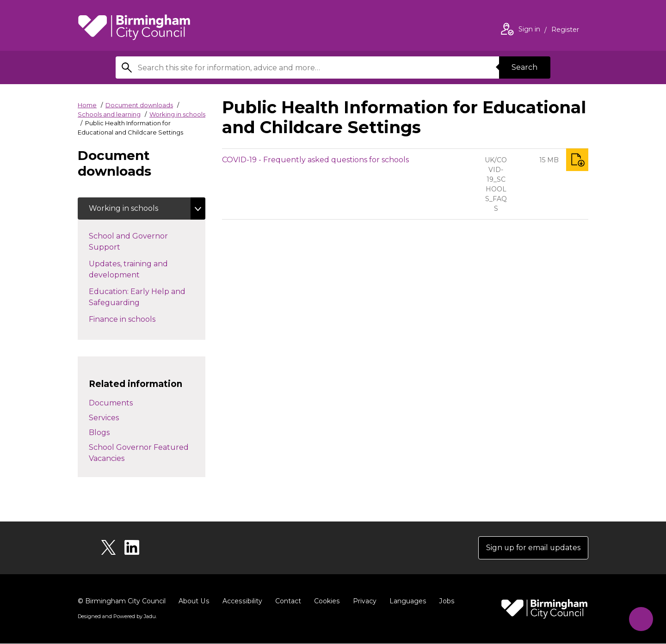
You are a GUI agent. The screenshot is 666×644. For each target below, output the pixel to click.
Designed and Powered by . (117, 617)
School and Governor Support (128, 242)
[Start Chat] (640, 618)
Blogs (99, 433)
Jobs (444, 601)
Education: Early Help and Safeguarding (137, 297)
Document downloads (139, 105)
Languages (405, 601)
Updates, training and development (131, 269)
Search (524, 67)
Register (565, 31)
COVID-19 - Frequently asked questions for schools (315, 160)
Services (104, 418)
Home (87, 105)
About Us (194, 601)
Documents (111, 403)
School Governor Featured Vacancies (139, 453)
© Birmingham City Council (122, 601)
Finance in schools (139, 319)
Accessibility (241, 601)
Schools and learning (109, 114)
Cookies (325, 601)
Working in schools (177, 114)
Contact (286, 601)
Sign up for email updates (533, 548)
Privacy (362, 601)
